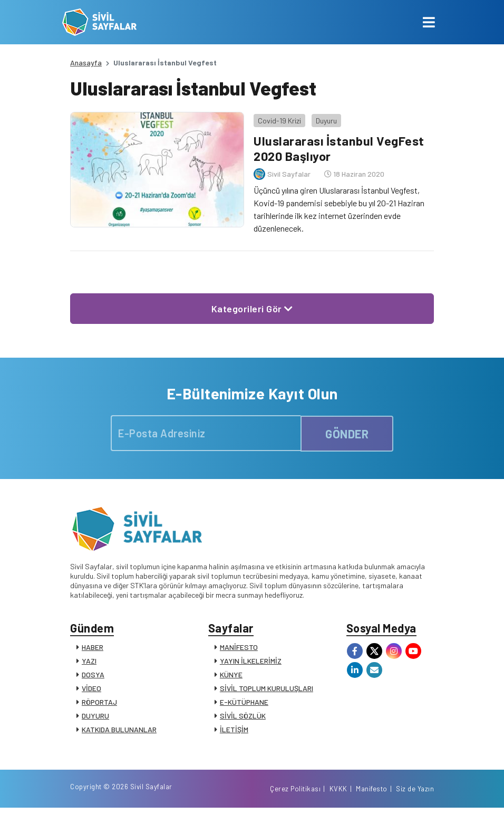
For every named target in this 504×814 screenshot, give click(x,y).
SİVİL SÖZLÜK (243, 716)
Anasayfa (86, 63)
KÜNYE (231, 675)
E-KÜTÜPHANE (244, 702)
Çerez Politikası (295, 794)
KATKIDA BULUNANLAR (119, 730)
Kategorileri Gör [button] (252, 307)
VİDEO (91, 689)
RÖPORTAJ (99, 702)
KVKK (338, 794)
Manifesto (372, 794)
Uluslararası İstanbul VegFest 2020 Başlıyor (338, 147)
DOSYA (93, 675)
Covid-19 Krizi (278, 118)
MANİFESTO (239, 648)
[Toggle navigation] (429, 22)
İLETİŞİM (234, 730)
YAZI (89, 661)
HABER (93, 648)
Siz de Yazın (415, 794)
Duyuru (325, 118)
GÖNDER (347, 432)
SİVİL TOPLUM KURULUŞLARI (266, 689)
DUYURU (95, 716)
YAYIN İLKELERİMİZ (251, 661)
